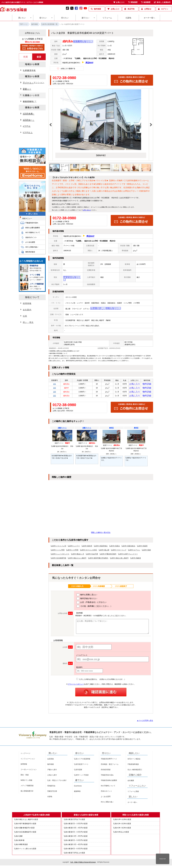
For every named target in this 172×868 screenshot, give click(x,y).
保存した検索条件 (162, 2)
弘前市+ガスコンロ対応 (88, 551)
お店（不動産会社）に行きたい (92, 603)
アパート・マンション (34, 83)
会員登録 (51, 760)
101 (55, 382)
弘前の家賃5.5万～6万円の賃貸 (76, 845)
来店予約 (131, 9)
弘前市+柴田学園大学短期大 (98, 559)
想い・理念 (28, 322)
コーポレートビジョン (29, 770)
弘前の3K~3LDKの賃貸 (122, 829)
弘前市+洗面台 (115, 547)
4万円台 (27, 126)
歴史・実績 (25, 776)
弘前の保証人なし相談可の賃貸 (26, 820)
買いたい (22, 18)
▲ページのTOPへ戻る (145, 721)
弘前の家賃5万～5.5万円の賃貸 (76, 841)
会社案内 (27, 310)
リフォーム (107, 18)
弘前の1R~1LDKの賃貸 (122, 820)
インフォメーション (28, 760)
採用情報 (27, 303)
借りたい (43, 18)
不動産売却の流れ (107, 776)
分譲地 (128, 18)
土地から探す (52, 776)
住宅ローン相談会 (134, 760)
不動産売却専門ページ (109, 760)
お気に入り (115, 9)
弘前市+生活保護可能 (58, 559)
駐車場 (26, 95)
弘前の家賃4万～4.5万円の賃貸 (76, 833)
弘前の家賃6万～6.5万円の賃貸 (76, 850)
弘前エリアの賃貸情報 (82, 760)
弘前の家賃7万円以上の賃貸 (74, 854)
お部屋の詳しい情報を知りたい (101, 306)
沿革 (25, 316)
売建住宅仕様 (52, 792)
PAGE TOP (163, 859)
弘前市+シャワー (74, 547)
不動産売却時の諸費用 (109, 781)
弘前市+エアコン (134, 551)
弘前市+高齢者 (136, 559)
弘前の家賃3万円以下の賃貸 (74, 820)
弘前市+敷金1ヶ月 (78, 555)
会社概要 (131, 781)
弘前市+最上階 (104, 551)
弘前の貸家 (18, 837)
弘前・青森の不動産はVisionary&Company (83, 863)
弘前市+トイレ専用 (58, 551)
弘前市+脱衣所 (87, 547)
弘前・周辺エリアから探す (57, 781)
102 (55, 387)
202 (55, 396)
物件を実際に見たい (87, 596)
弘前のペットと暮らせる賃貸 (25, 850)
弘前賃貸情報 (29, 70)
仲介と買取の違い (107, 803)
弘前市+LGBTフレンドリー (128, 555)
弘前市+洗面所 (142, 547)
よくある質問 (106, 797)
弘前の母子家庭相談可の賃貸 (25, 825)
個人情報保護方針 (27, 792)
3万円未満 (28, 114)
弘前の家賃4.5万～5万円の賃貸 (76, 837)
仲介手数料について (108, 787)
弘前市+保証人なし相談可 (77, 559)
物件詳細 (147, 382)
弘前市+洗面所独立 (101, 547)
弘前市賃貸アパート (81, 765)
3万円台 (27, 120)
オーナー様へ (149, 18)
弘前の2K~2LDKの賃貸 (122, 825)
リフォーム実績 (133, 792)
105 (55, 392)
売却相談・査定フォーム (110, 765)
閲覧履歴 (133, 2)
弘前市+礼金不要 (92, 555)
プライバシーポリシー (76, 685)
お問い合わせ (87, 210)
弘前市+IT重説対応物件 (108, 555)
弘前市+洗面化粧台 (128, 547)
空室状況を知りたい (70, 277)
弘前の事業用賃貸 (21, 845)
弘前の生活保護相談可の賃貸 (25, 833)
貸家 (25, 89)
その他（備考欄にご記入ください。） (94, 607)
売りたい (65, 18)
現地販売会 (51, 787)
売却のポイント (106, 792)
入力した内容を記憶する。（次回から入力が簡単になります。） (101, 680)
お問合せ (148, 9)
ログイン (165, 9)
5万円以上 (28, 133)
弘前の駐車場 (19, 841)
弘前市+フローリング (119, 551)
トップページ (25, 754)
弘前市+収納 (146, 551)
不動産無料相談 (133, 765)
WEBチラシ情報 (26, 781)
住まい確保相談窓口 (135, 771)
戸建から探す (52, 771)
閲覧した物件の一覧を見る (101, 533)
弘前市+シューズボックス (60, 555)
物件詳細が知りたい (87, 599)
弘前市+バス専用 (72, 551)
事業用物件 (28, 101)
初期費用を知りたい (82, 42)
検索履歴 (146, 2)
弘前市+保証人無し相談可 (119, 559)
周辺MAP (89, 63)
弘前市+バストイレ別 (58, 547)
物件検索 (97, 9)
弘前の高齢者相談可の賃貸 (24, 829)
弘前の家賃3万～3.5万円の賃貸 (76, 825)
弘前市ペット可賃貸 (81, 776)
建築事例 (77, 792)
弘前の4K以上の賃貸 (121, 833)
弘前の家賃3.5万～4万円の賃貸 (76, 829)
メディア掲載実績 (27, 787)
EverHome (78, 787)
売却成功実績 (106, 771)
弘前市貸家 (78, 771)
